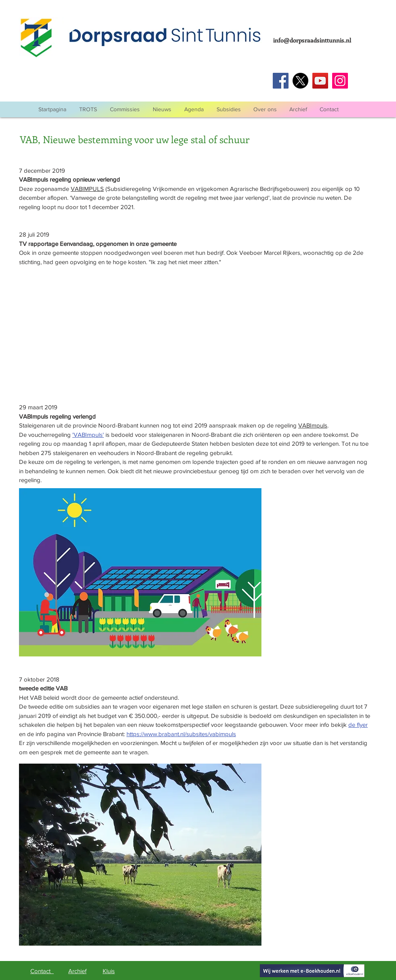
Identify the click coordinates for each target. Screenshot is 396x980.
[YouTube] (320, 81)
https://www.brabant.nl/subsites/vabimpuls (181, 734)
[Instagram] (340, 81)
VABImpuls (313, 425)
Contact (42, 971)
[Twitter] (300, 81)
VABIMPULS (87, 189)
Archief (77, 971)
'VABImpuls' (88, 435)
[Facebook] (281, 81)
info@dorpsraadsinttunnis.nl (312, 40)
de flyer (358, 725)
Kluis (109, 971)
